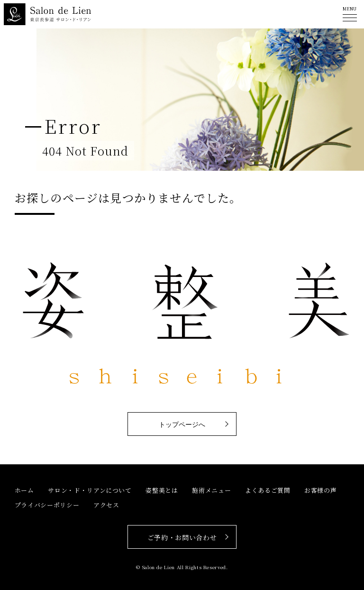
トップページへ (182, 424)
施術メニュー (211, 490)
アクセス (106, 505)
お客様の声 (320, 490)
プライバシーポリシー (47, 505)
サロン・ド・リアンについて (90, 490)
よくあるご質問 (268, 490)
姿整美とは (162, 490)
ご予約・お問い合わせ (182, 537)
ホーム (24, 490)
